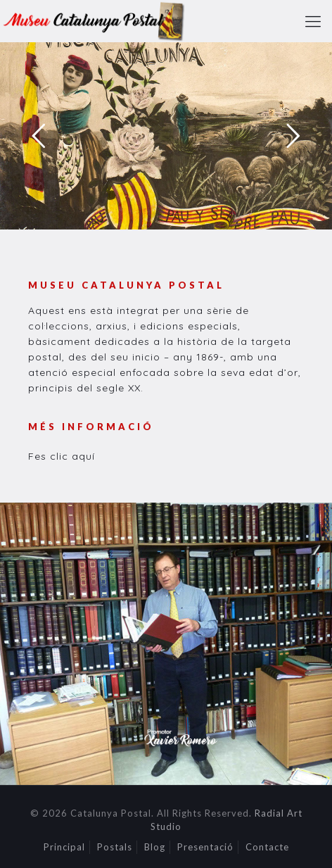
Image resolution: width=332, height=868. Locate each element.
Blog (155, 847)
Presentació (205, 847)
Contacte (267, 847)
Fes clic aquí (62, 456)
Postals (115, 847)
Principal (64, 847)
